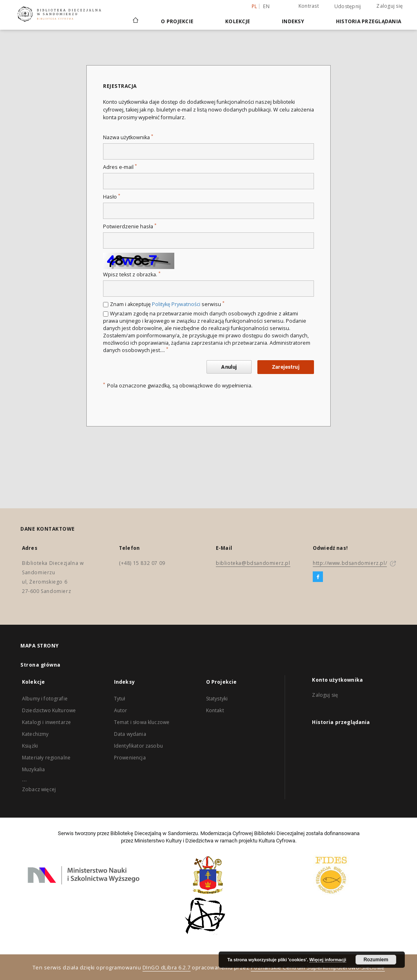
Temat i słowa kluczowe (142, 722)
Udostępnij (348, 7)
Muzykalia (33, 769)
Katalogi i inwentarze (46, 722)
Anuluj (229, 367)
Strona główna (41, 665)
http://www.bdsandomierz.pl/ (350, 563)
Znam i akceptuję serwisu (167, 304)
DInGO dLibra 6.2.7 (167, 968)
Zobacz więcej (39, 789)
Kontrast (309, 6)
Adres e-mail (120, 167)
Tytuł (120, 699)
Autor (121, 710)
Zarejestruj (286, 367)
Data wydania (130, 734)
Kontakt (215, 710)
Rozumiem (376, 960)
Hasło (112, 197)
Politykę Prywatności (176, 304)
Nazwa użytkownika (128, 137)
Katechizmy (35, 734)
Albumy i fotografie (45, 699)
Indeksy (293, 21)
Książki (30, 746)
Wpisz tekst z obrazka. (132, 275)
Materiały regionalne (46, 758)
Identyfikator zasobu (138, 746)
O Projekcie (177, 21)
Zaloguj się (390, 6)
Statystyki (217, 699)
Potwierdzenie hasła (130, 226)
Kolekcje (238, 21)
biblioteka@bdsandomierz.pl (253, 563)
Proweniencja (130, 758)
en (266, 6)
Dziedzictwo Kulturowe (49, 710)
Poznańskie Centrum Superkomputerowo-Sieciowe (318, 968)
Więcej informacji (328, 960)
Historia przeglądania (369, 21)
